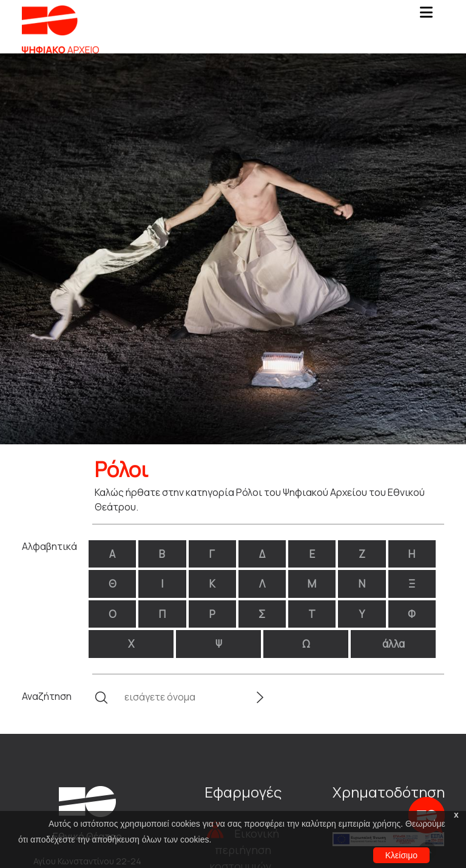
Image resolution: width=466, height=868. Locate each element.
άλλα (393, 644)
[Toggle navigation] (426, 16)
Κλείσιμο (401, 855)
